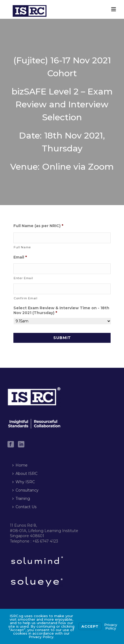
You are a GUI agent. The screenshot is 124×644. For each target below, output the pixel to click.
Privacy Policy (111, 626)
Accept (90, 626)
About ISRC (25, 474)
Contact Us (24, 507)
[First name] (62, 238)
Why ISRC (24, 482)
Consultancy (25, 490)
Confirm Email (26, 298)
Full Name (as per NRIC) (38, 226)
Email (20, 257)
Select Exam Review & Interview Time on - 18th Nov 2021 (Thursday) (61, 310)
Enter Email (23, 278)
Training (21, 499)
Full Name (22, 247)
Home (20, 465)
